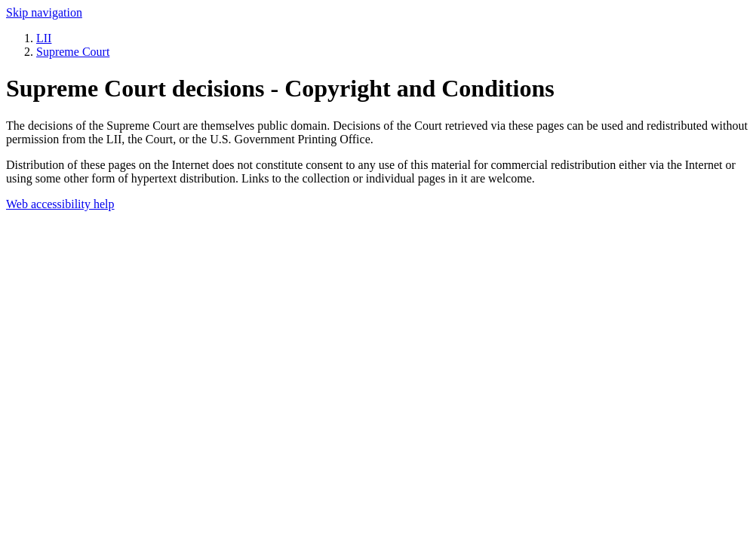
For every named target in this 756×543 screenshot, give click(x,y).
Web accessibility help (60, 204)
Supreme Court (73, 52)
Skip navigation (44, 12)
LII (44, 38)
